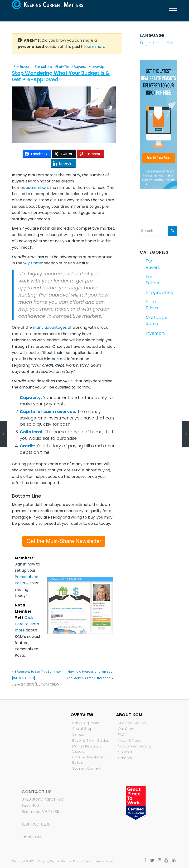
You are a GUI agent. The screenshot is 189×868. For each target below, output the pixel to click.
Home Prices (152, 305)
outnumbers (37, 188)
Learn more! (95, 47)
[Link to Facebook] (145, 860)
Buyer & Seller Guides (91, 741)
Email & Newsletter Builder (88, 760)
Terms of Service (104, 861)
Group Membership (135, 746)
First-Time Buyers (70, 67)
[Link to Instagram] (159, 860)
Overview (82, 715)
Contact (125, 752)
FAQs (122, 735)
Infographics (152, 292)
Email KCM (31, 837)
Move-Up (97, 67)
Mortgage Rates (152, 320)
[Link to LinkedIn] (174, 860)
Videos (78, 735)
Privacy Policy (82, 861)
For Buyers (23, 67)
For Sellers (43, 67)
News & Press (129, 741)
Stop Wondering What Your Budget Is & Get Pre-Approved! (61, 76)
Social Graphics (86, 729)
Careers (125, 758)
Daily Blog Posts (86, 723)
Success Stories (132, 723)
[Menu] (171, 11)
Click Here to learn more (27, 624)
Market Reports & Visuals (87, 749)
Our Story (126, 729)
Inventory (152, 333)
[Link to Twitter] (152, 860)
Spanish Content (87, 768)
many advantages (50, 327)
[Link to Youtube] (166, 860)
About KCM (129, 715)
